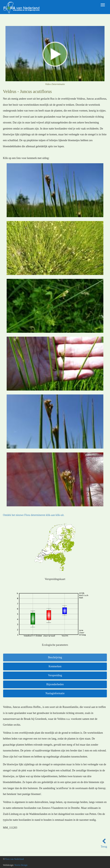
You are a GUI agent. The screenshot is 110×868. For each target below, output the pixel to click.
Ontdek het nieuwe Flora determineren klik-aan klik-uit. (34, 515)
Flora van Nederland (14, 859)
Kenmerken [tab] (55, 666)
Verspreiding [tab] (55, 675)
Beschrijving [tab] (55, 657)
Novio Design (21, 865)
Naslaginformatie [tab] (55, 693)
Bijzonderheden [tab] (55, 684)
